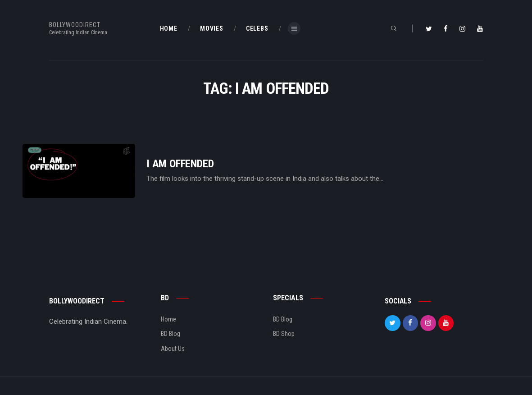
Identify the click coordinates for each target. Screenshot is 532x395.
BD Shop (284, 334)
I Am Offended (180, 164)
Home (168, 319)
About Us (173, 349)
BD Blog (171, 334)
